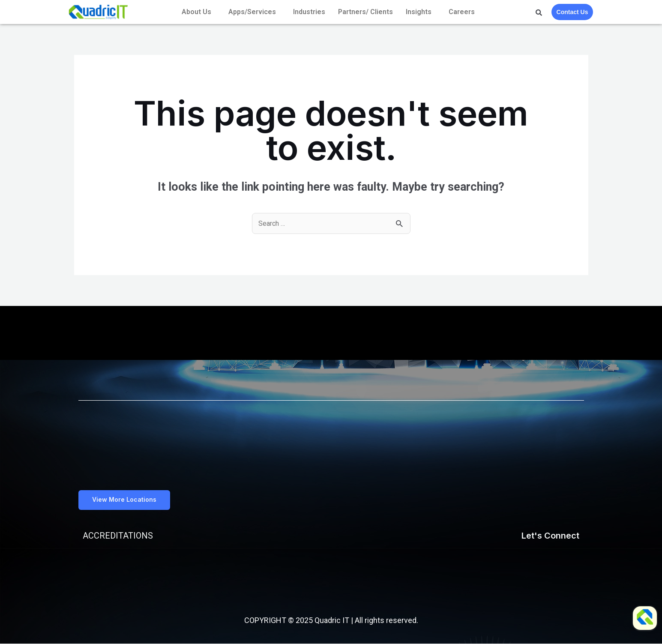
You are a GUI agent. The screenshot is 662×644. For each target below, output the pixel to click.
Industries (309, 12)
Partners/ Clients (365, 12)
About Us (196, 12)
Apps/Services (252, 12)
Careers (462, 12)
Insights (419, 12)
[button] (126, 500)
